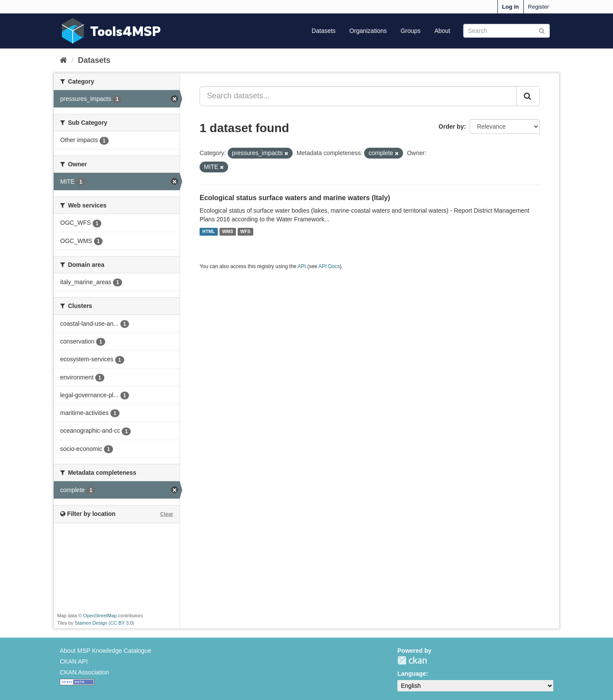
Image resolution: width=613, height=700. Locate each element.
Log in (511, 7)
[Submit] (542, 30)
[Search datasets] (507, 31)
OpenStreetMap (100, 616)
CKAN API (74, 661)
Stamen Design (91, 623)
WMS (228, 232)
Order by (451, 126)
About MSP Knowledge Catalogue (105, 651)
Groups (410, 31)
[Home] (63, 60)
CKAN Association (84, 672)
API (302, 266)
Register (539, 7)
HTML (208, 232)
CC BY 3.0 (122, 623)
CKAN (412, 660)
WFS (245, 232)
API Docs (329, 266)
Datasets (324, 31)
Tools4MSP (126, 31)
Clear (167, 514)
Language (412, 674)
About (442, 31)
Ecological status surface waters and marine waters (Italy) (295, 198)
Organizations (368, 31)
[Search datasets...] (358, 96)
